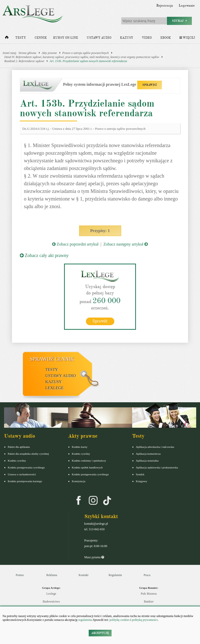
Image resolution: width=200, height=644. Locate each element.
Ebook (166, 38)
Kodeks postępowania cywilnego (26, 467)
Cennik (41, 38)
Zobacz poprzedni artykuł (75, 244)
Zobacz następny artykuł (126, 244)
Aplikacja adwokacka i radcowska (155, 447)
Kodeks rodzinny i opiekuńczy (89, 461)
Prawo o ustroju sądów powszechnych (86, 53)
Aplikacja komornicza (148, 454)
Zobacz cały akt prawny (44, 255)
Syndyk (140, 474)
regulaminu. (85, 620)
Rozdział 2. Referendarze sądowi (24, 61)
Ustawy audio (99, 38)
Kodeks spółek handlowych (87, 467)
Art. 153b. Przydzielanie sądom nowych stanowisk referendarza (88, 61)
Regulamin (115, 575)
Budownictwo (51, 602)
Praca (147, 575)
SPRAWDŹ (150, 85)
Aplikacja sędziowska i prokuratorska (157, 467)
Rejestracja (165, 6)
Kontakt (83, 575)
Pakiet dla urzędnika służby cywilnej (28, 454)
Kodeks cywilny (17, 461)
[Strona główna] (7, 38)
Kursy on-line (66, 38)
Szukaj (179, 21)
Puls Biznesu (149, 594)
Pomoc (20, 575)
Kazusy (127, 38)
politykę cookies (120, 620)
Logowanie (187, 6)
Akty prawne (49, 53)
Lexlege (51, 594)
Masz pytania (94, 557)
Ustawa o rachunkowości (22, 474)
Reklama (52, 575)
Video (147, 38)
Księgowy (142, 481)
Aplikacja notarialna (147, 461)
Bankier (149, 602)
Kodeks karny (80, 447)
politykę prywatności (145, 620)
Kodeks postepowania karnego (25, 481)
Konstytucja (79, 481)
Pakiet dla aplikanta (19, 447)
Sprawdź (100, 321)
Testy (21, 38)
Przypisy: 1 (100, 231)
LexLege (55, 388)
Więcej (187, 38)
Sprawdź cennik (52, 359)
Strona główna (27, 53)
